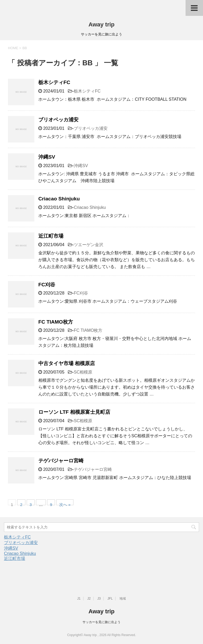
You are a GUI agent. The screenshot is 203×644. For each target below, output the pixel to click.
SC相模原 (83, 372)
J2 (89, 599)
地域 (123, 599)
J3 (99, 599)
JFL (110, 599)
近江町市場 (51, 236)
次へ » (65, 504)
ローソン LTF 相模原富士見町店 (74, 412)
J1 (79, 599)
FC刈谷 (47, 285)
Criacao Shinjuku (59, 199)
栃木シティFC (54, 82)
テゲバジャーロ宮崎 (61, 461)
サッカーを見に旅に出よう (101, 622)
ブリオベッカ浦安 (58, 120)
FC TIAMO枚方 (56, 322)
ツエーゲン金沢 (89, 245)
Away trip (102, 24)
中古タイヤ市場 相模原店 (67, 363)
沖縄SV (47, 157)
